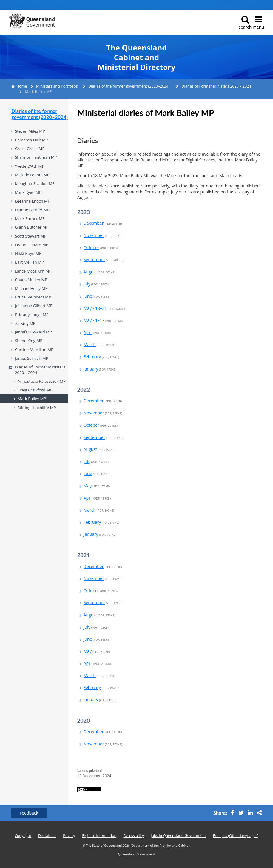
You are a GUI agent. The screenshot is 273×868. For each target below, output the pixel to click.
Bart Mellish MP (29, 262)
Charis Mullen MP (31, 280)
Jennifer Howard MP (33, 332)
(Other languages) (236, 836)
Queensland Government (137, 854)
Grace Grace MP (30, 149)
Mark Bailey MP (32, 399)
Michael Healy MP (31, 288)
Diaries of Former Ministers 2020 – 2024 (216, 86)
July (96, 284)
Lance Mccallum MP (33, 271)
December (103, 223)
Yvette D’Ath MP (30, 166)
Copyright (23, 836)
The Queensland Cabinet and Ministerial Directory (136, 57)
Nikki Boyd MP (28, 253)
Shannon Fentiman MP (36, 157)
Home (22, 86)
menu (258, 23)
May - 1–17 (103, 320)
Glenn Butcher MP (32, 227)
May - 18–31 (104, 308)
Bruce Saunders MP (33, 297)
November (103, 235)
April (97, 332)
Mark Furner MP (30, 218)
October (101, 248)
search (245, 23)
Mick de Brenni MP (32, 175)
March (99, 344)
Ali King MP (25, 323)
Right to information (99, 836)
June (97, 296)
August (99, 272)
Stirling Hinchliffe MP (37, 408)
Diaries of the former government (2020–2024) (129, 86)
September (103, 260)
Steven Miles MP (30, 131)
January (100, 369)
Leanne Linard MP (32, 245)
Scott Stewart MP (31, 236)
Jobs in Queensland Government (178, 836)
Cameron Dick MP (31, 140)
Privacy (69, 836)
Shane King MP (29, 341)
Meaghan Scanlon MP (35, 183)
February (101, 357)
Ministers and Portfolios (57, 86)
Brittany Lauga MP (32, 315)
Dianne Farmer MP (32, 210)
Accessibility (134, 836)
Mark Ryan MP (28, 192)
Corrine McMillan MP (34, 350)
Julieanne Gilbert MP (34, 306)
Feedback (29, 813)
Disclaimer (47, 836)
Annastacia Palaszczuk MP (42, 381)
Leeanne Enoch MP (33, 201)
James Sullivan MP (32, 358)
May (97, 486)
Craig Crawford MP (35, 390)
